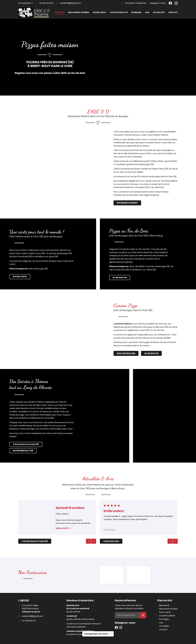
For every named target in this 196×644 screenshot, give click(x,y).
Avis (147, 12)
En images (136, 12)
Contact (173, 12)
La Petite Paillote (133, 324)
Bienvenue (59, 12)
